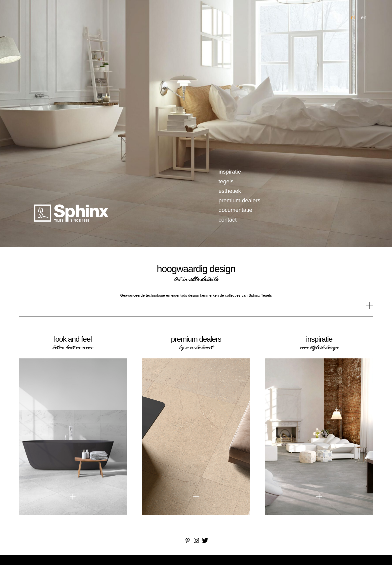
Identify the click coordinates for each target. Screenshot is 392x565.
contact (228, 220)
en (364, 18)
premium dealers (239, 200)
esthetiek (230, 191)
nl (353, 18)
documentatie (235, 210)
